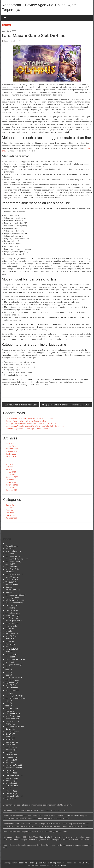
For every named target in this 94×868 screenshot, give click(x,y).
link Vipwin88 (11, 763)
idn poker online (12, 708)
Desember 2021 (12, 490)
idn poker (9, 631)
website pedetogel (12, 616)
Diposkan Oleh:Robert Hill (12, 41)
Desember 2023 (12, 449)
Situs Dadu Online (72, 816)
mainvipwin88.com (13, 590)
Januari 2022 (11, 487)
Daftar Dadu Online (13, 649)
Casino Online (11, 505)
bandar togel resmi (13, 613)
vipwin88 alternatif (12, 577)
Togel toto (9, 693)
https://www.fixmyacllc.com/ (17, 559)
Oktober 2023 (11, 454)
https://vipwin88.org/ (14, 561)
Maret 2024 (10, 444)
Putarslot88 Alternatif (14, 765)
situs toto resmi (12, 610)
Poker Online (10, 510)
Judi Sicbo (10, 652)
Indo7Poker (10, 629)
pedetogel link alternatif (14, 775)
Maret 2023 (10, 469)
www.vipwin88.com (13, 551)
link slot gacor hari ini (14, 621)
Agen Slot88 (10, 564)
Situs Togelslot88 (12, 690)
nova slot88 (10, 657)
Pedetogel (25, 805)
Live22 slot (10, 662)
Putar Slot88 (10, 724)
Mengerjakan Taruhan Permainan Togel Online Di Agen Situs (66, 405)
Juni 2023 (9, 462)
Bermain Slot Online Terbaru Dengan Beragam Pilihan (26, 421)
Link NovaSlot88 (12, 742)
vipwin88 (9, 587)
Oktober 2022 (11, 482)
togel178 (9, 670)
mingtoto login (11, 747)
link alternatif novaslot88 (15, 600)
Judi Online (10, 508)
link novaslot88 (11, 760)
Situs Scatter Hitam (13, 716)
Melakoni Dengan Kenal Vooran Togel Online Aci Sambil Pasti (29, 429)
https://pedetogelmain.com (16, 698)
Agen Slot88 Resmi (13, 714)
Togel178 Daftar (12, 580)
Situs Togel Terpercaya (14, 696)
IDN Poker (54, 824)
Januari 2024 (11, 446)
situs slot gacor (12, 688)
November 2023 (12, 451)
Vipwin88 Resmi (12, 546)
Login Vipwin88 (11, 783)
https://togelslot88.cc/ (14, 574)
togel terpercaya (12, 778)
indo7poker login (12, 623)
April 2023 (9, 467)
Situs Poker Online (12, 569)
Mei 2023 (9, 464)
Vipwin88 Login (11, 755)
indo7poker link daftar (14, 677)
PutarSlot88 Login (12, 719)
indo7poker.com (12, 618)
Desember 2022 (12, 477)
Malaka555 (10, 572)
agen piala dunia (12, 786)
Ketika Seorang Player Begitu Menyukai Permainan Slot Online (29, 418)
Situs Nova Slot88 (12, 732)
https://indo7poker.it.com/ (16, 726)
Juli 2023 (9, 459)
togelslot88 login (12, 683)
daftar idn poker (12, 626)
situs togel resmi (12, 605)
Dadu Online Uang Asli (49, 810)
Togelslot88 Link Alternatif (15, 659)
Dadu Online (10, 644)
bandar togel (10, 752)
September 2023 (12, 457)
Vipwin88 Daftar (12, 582)
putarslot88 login (12, 680)
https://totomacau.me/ (14, 603)
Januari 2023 (11, 475)
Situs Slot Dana (11, 567)
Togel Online (10, 515)
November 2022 (12, 480)
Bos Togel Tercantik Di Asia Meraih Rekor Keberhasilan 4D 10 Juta (31, 424)
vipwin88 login (11, 750)
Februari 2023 (11, 472)
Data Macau (10, 549)
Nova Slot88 (10, 729)
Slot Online (6, 25)
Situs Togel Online (12, 598)
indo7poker (10, 711)
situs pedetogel (11, 770)
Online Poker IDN (12, 634)
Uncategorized (11, 518)
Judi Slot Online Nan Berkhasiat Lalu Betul (21, 405)
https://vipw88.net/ (13, 556)
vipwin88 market (12, 585)
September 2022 (12, 485)
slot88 (8, 667)
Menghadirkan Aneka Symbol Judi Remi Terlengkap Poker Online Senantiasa (35, 426)
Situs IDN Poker (11, 636)
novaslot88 (10, 554)
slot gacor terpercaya (14, 665)
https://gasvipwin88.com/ (16, 595)
